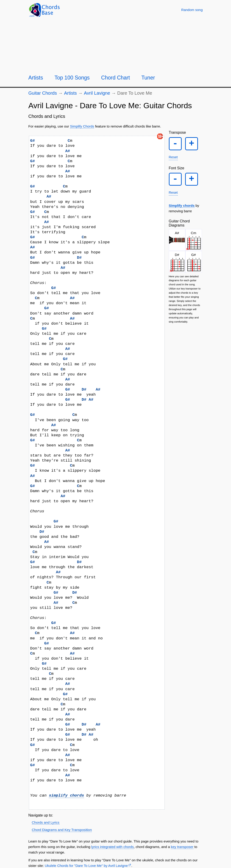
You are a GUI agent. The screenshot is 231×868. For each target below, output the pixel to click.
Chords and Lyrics (46, 822)
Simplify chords (182, 209)
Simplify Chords (82, 126)
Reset (173, 159)
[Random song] (192, 10)
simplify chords (66, 796)
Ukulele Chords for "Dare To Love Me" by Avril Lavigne (86, 866)
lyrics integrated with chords (113, 847)
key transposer (182, 847)
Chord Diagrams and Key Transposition (62, 830)
